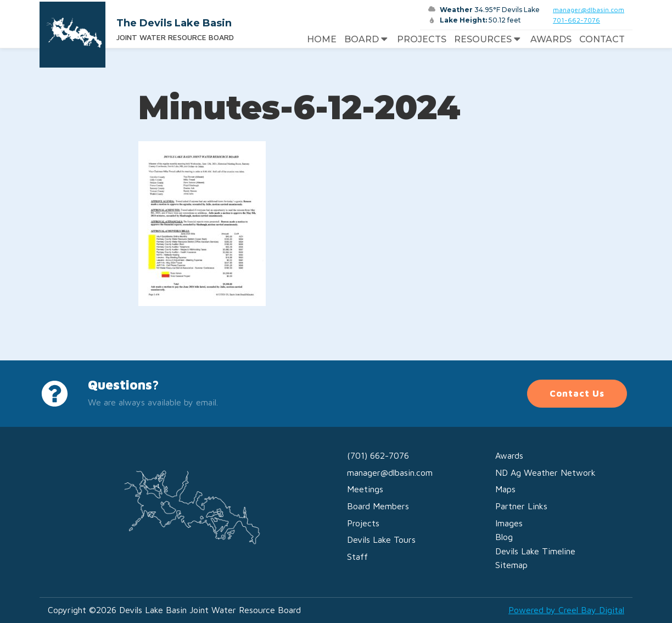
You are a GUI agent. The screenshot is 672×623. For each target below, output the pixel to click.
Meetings (365, 489)
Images (509, 523)
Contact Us (577, 393)
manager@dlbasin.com (589, 10)
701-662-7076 (576, 20)
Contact (602, 39)
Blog (504, 537)
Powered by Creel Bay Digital (566, 610)
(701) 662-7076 (378, 455)
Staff (357, 557)
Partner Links (521, 506)
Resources (488, 40)
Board (367, 40)
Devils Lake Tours (381, 539)
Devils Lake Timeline (535, 551)
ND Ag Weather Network (545, 472)
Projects (422, 39)
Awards (551, 39)
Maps (505, 489)
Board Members (378, 506)
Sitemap (511, 565)
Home (322, 39)
